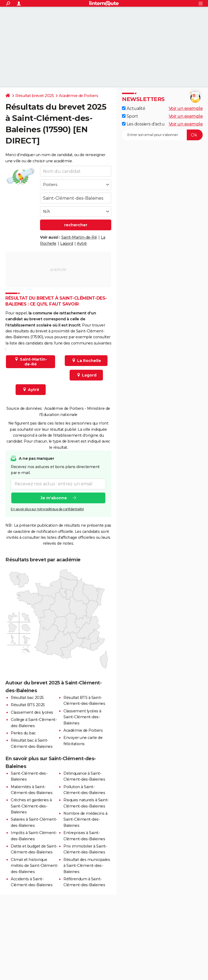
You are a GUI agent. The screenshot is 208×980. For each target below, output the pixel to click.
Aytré (82, 243)
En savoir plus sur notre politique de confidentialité (47, 509)
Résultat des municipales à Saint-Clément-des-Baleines (87, 866)
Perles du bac (23, 733)
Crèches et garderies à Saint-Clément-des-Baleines (31, 806)
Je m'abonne (54, 498)
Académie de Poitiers (78, 96)
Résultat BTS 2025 (28, 705)
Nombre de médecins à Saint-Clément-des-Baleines (85, 819)
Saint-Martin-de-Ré (79, 237)
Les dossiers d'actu (143, 124)
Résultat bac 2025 (27, 698)
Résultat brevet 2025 (35, 96)
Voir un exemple (186, 108)
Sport (130, 116)
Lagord (67, 243)
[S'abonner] (162, 135)
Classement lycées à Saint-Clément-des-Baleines (82, 717)
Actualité (134, 108)
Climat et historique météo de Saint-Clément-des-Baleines (35, 866)
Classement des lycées (32, 712)
